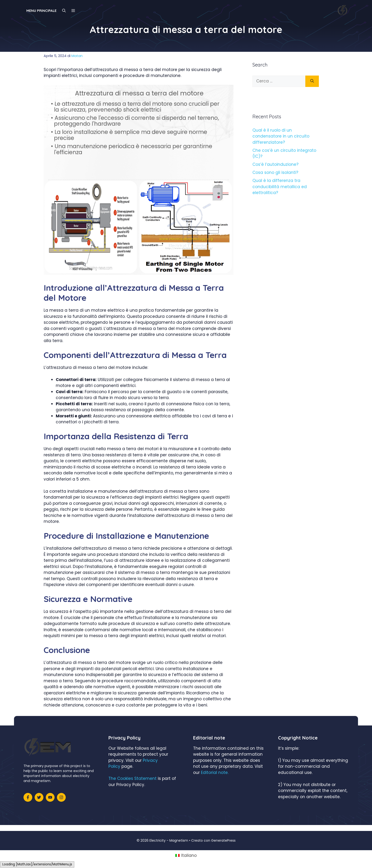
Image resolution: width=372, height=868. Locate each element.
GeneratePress (223, 840)
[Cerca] (312, 81)
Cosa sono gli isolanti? (275, 172)
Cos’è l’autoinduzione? (275, 164)
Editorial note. (215, 773)
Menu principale (41, 11)
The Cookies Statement (133, 778)
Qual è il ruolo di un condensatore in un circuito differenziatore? (281, 136)
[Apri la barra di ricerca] (64, 11)
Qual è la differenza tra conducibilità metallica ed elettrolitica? (280, 187)
